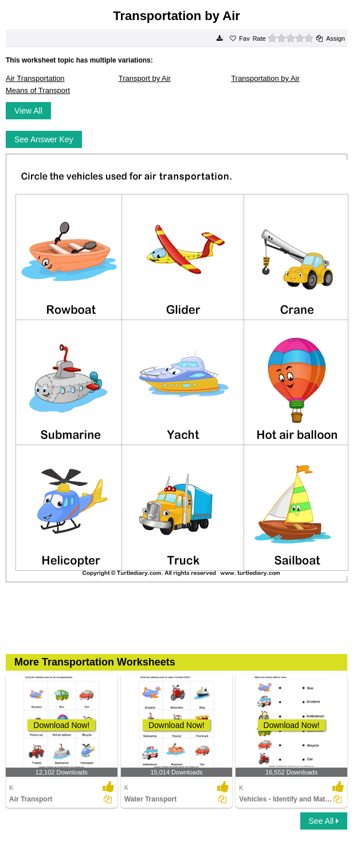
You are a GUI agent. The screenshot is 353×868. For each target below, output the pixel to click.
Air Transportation (35, 78)
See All (324, 821)
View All (28, 111)
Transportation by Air (265, 78)
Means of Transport (38, 90)
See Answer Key (44, 139)
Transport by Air (145, 78)
